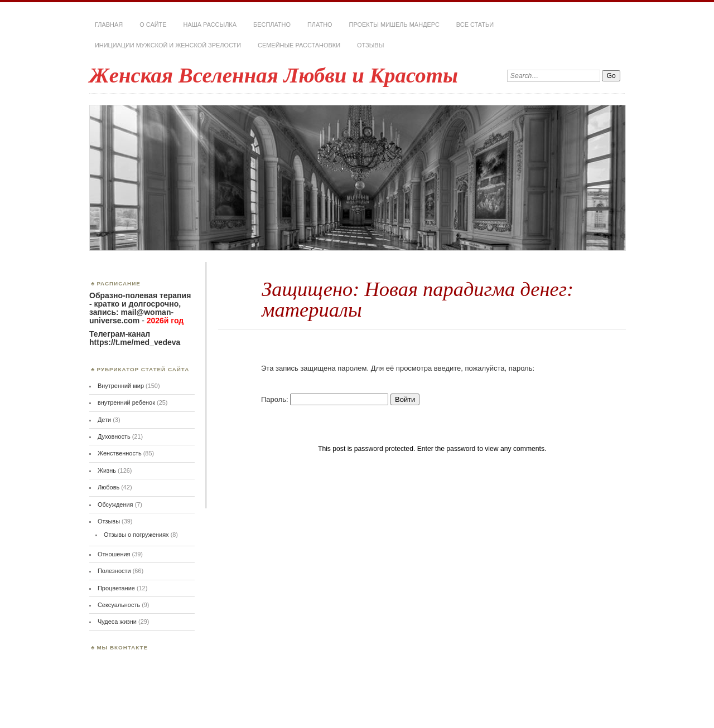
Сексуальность (119, 605)
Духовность (114, 436)
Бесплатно (272, 25)
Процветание (116, 588)
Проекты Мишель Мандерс (394, 25)
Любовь (108, 487)
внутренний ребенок (126, 402)
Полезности (114, 571)
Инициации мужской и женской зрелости (168, 45)
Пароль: (325, 399)
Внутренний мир (121, 386)
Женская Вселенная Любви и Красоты (274, 75)
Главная (109, 25)
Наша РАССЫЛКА (210, 25)
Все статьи (475, 25)
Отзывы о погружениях (136, 535)
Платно (320, 25)
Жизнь (107, 470)
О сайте (153, 25)
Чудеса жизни (117, 622)
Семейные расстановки (299, 45)
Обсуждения (115, 504)
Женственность (120, 453)
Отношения (114, 554)
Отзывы (370, 45)
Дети (104, 420)
